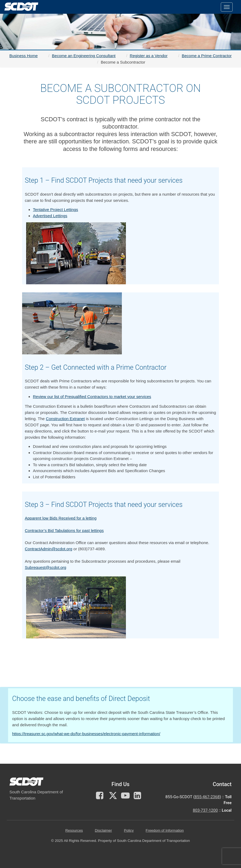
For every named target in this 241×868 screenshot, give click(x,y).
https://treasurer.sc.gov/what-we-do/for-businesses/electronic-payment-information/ (86, 734)
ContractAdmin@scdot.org (49, 549)
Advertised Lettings (50, 216)
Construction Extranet (65, 419)
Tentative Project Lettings (56, 210)
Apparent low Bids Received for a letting (61, 518)
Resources (74, 830)
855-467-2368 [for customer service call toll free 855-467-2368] (207, 797)
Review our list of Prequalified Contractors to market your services (92, 397)
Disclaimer (103, 830)
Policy (129, 830)
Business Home (24, 56)
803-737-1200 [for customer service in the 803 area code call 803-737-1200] (205, 810)
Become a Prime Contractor (207, 56)
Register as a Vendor (149, 56)
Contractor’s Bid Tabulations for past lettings (64, 530)
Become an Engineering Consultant (84, 56)
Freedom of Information (165, 830)
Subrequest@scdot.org (46, 567)
